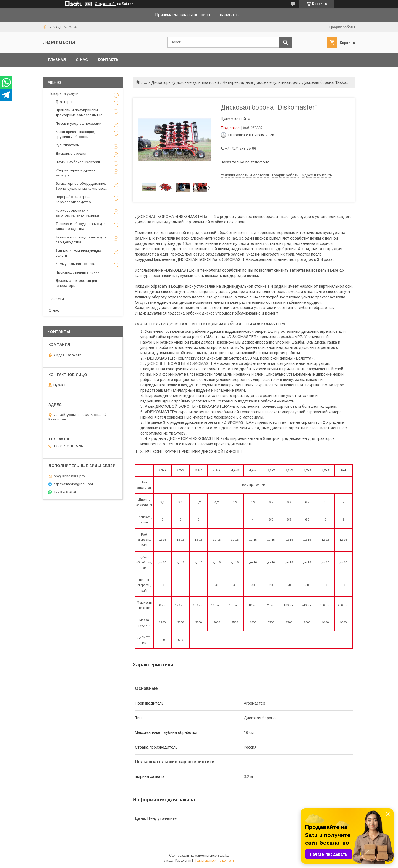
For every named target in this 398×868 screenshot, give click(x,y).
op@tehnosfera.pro (69, 476)
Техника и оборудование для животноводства (81, 226)
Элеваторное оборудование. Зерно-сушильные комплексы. (81, 186)
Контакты (109, 60)
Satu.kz (223, 856)
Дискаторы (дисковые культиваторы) (185, 82)
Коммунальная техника (75, 264)
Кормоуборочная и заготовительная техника (77, 213)
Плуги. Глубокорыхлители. (78, 162)
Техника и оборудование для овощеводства (81, 240)
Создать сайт (105, 4)
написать (229, 15)
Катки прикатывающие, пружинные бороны (75, 134)
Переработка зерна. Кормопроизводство (73, 199)
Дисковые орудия (71, 153)
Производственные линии (78, 272)
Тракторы (64, 102)
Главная (57, 60)
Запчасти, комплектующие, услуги (79, 253)
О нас (82, 60)
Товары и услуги (64, 93)
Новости (56, 299)
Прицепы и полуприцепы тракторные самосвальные (79, 112)
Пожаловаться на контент (214, 861)
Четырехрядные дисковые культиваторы (260, 82)
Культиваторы (68, 145)
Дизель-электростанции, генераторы (77, 283)
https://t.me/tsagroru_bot (73, 484)
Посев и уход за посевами (78, 124)
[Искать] (286, 42)
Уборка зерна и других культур (75, 173)
